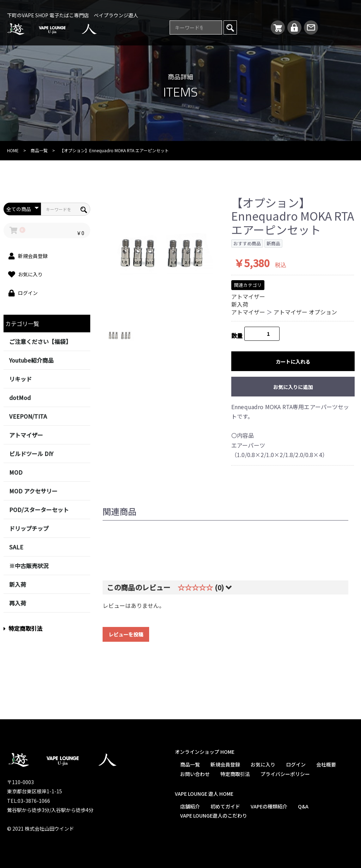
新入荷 (18, 584)
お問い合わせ (195, 774)
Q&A (303, 806)
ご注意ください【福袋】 (40, 341)
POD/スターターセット (39, 510)
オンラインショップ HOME (205, 752)
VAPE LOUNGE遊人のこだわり (214, 815)
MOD (16, 472)
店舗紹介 (190, 806)
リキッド (20, 379)
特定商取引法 (23, 628)
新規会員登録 (225, 764)
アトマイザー (26, 435)
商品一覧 (39, 150)
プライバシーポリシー (285, 774)
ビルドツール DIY (31, 454)
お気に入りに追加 (293, 387)
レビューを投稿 (126, 634)
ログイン (296, 764)
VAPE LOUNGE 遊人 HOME (204, 794)
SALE (16, 547)
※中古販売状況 (29, 566)
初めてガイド (225, 806)
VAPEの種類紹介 (269, 806)
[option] (161, 253)
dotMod (20, 398)
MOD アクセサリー (33, 491)
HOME (13, 150)
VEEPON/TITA (28, 416)
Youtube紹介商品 (31, 360)
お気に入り (263, 764)
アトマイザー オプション (305, 312)
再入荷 (18, 603)
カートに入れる (293, 362)
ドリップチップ (29, 528)
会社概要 (326, 764)
